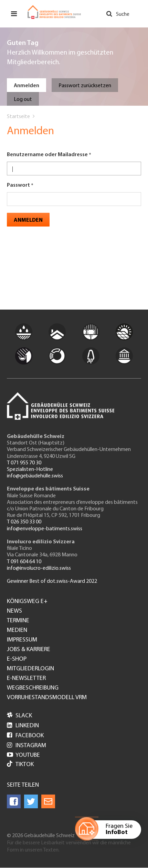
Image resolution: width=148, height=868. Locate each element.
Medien (17, 630)
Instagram (27, 746)
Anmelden (27, 86)
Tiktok (20, 765)
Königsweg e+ (27, 602)
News (14, 611)
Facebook (25, 736)
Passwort (18, 185)
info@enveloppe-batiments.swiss (45, 529)
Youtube (23, 755)
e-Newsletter (26, 679)
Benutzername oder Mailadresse (47, 155)
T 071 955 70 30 (24, 463)
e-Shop (17, 659)
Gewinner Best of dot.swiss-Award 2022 (52, 581)
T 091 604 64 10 (24, 562)
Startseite (18, 117)
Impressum (22, 640)
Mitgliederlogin (30, 669)
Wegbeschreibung (33, 688)
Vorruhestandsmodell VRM (47, 698)
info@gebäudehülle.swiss (35, 476)
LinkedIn (23, 726)
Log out (23, 100)
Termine (18, 621)
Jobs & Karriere (29, 650)
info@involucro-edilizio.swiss (39, 568)
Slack (19, 716)
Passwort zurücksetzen (85, 86)
